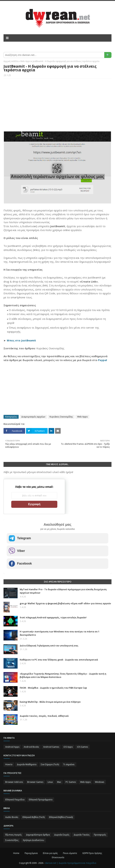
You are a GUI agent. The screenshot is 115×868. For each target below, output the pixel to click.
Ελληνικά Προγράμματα (41, 800)
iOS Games (82, 747)
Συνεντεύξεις (12, 840)
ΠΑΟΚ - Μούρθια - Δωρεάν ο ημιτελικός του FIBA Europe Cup (53, 688)
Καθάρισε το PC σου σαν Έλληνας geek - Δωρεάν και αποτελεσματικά (59, 660)
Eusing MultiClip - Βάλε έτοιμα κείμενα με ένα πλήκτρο (50, 702)
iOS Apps (68, 747)
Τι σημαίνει (69, 764)
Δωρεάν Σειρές (62, 835)
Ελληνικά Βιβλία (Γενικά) (61, 817)
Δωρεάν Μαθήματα (27, 764)
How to (9, 764)
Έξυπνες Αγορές (13, 835)
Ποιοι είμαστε (70, 853)
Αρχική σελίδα (11, 61)
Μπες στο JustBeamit (21, 340)
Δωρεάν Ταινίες (82, 835)
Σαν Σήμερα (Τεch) (50, 764)
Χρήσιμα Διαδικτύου (33, 840)
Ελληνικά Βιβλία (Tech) (34, 817)
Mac (59, 782)
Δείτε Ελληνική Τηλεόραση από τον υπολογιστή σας (49, 646)
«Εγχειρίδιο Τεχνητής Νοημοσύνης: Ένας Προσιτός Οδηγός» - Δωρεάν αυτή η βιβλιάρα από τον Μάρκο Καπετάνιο (63, 675)
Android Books (31, 747)
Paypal (103, 360)
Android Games (51, 747)
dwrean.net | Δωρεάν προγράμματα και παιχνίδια (71, 863)
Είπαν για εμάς (50, 853)
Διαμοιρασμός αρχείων (33, 417)
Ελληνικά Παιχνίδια (15, 800)
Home (16, 853)
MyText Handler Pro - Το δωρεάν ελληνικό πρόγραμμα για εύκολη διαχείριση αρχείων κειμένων (63, 591)
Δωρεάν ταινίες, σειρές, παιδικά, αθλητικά (44, 716)
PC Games (71, 782)
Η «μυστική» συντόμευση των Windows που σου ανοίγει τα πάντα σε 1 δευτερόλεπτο (60, 633)
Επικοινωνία (58, 857)
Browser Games (35, 782)
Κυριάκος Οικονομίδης (61, 417)
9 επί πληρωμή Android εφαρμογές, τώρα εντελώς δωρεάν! (53, 617)
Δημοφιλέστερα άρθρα (38, 835)
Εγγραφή (34, 504)
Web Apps (25, 61)
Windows (100, 782)
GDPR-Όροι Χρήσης (92, 853)
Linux (50, 782)
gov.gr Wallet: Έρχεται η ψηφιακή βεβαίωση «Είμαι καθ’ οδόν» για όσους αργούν (65, 603)
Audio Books (12, 817)
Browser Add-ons (14, 782)
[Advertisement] (57, 107)
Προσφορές (100, 835)
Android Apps (12, 747)
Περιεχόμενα (31, 853)
